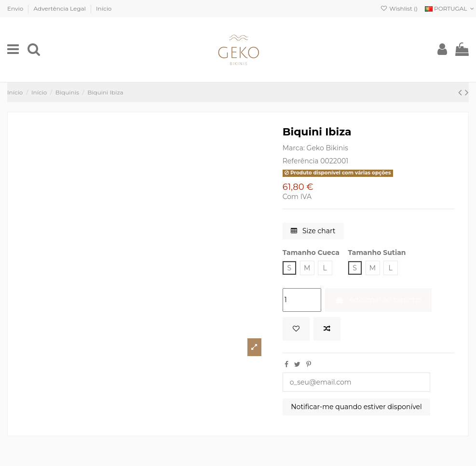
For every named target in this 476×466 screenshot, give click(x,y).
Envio (16, 8)
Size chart (313, 231)
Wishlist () (399, 8)
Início (104, 8)
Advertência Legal (61, 8)
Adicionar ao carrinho (378, 300)
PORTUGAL (450, 8)
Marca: (294, 148)
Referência (301, 161)
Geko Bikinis (327, 148)
